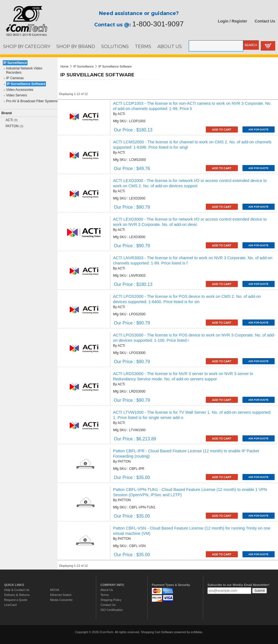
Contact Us (265, 21)
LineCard (10, 605)
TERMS (143, 46)
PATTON (12, 126)
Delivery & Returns (17, 595)
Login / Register (233, 21)
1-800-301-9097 (158, 24)
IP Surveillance (15, 63)
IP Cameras (15, 78)
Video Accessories (20, 90)
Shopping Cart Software (157, 632)
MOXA (54, 590)
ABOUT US (170, 46)
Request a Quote (16, 600)
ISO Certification (111, 610)
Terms (105, 595)
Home (64, 66)
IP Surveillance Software (26, 84)
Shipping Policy (111, 600)
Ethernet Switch (61, 595)
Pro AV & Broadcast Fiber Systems (32, 101)
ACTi (9, 120)
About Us (107, 590)
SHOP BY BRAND (76, 46)
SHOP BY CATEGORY (27, 46)
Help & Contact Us (17, 590)
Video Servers (17, 95)
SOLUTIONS (115, 46)
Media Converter (61, 600)
